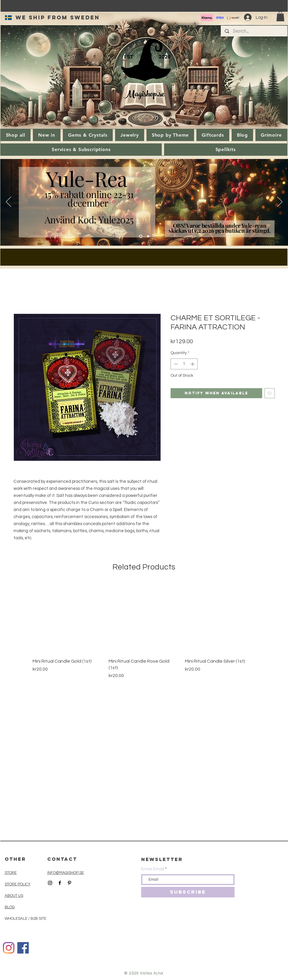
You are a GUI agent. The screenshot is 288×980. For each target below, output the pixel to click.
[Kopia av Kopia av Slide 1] (141, 236)
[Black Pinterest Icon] (69, 883)
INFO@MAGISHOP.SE (66, 873)
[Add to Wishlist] (270, 393)
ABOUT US (14, 896)
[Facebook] (23, 948)
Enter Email (153, 869)
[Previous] (9, 202)
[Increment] (193, 364)
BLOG (10, 907)
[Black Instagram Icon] (50, 883)
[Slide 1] (148, 236)
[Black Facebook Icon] (60, 883)
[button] (280, 16)
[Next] (280, 202)
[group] (144, 631)
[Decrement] (175, 364)
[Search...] (254, 31)
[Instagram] (9, 948)
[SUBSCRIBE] (188, 892)
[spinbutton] (184, 364)
